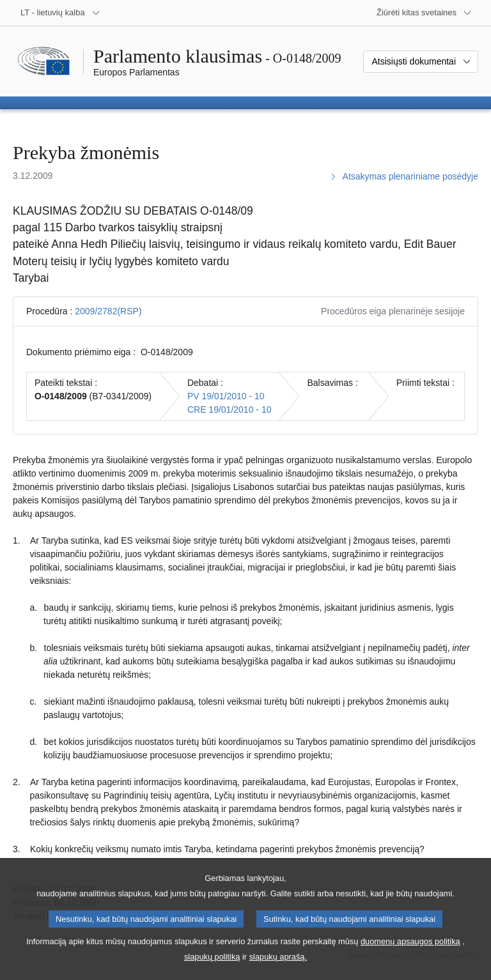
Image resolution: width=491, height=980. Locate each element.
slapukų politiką (212, 969)
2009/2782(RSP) (108, 311)
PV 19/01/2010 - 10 (226, 396)
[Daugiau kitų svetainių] (424, 13)
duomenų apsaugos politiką (410, 954)
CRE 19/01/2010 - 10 (230, 410)
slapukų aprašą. (278, 969)
